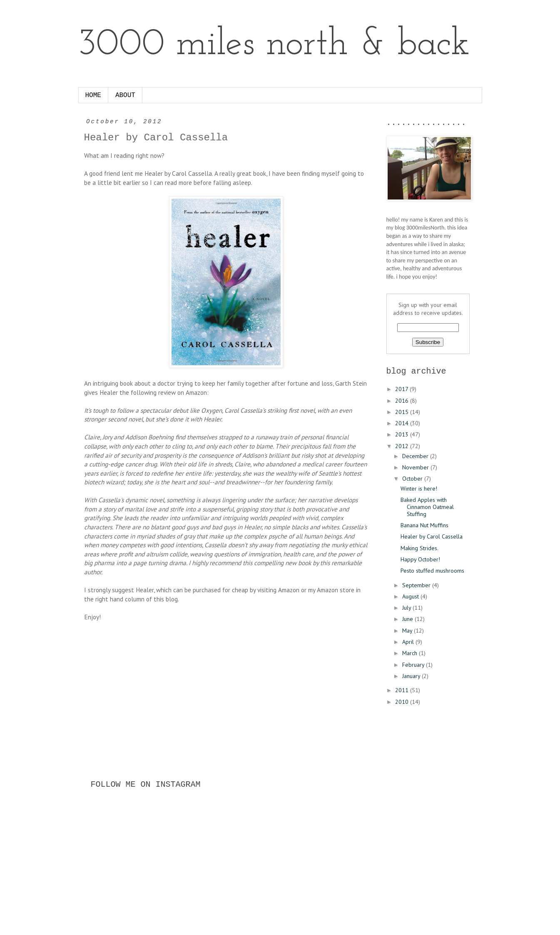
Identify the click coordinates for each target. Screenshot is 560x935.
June (408, 619)
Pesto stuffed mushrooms (432, 571)
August (411, 596)
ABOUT (125, 95)
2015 (403, 412)
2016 (403, 401)
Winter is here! (419, 489)
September (417, 585)
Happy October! (420, 559)
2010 (403, 702)
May (408, 631)
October (413, 479)
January (412, 676)
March (411, 653)
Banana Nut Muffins (424, 525)
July (407, 608)
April (409, 642)
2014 (403, 423)
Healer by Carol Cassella (432, 536)
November (416, 467)
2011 (403, 690)
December (416, 456)
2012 (403, 446)
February (414, 665)
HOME (93, 95)
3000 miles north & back (274, 45)
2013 (403, 434)
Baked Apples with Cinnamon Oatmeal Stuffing (427, 507)
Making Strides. (419, 548)
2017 (402, 389)
